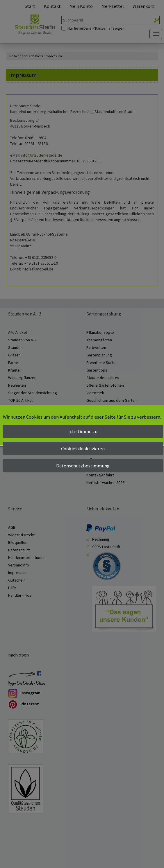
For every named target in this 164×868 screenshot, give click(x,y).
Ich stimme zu (83, 431)
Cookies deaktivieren (83, 449)
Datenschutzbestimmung (83, 466)
